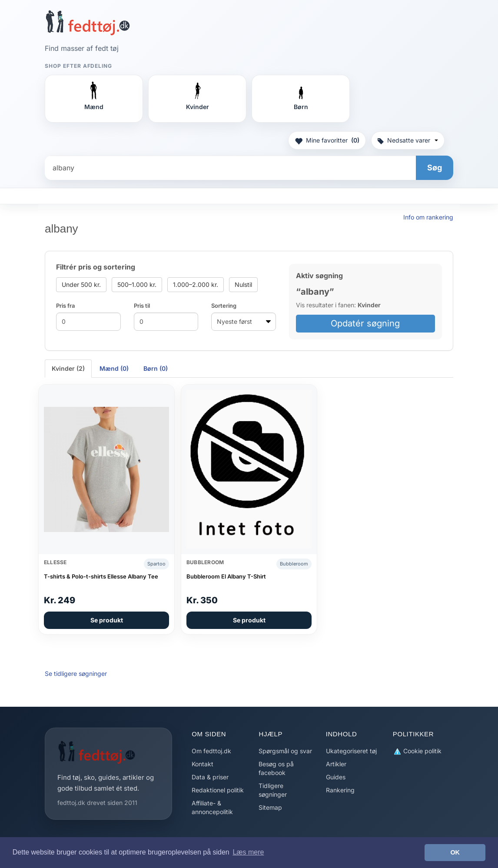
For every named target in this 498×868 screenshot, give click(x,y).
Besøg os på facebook (276, 768)
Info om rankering (428, 217)
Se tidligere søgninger (76, 673)
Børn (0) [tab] (156, 368)
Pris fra (65, 306)
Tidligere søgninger (273, 790)
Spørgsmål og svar (285, 751)
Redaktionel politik (218, 790)
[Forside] (88, 23)
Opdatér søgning (365, 323)
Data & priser (210, 777)
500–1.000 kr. (137, 284)
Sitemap (270, 807)
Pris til (142, 306)
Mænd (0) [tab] (114, 368)
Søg (435, 168)
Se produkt (107, 620)
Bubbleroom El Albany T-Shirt (226, 576)
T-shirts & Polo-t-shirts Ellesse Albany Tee (101, 576)
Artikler (336, 764)
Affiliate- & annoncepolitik (212, 807)
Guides (336, 777)
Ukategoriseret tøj (351, 751)
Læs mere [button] (248, 852)
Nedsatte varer (408, 140)
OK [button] (455, 852)
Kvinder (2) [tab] (68, 368)
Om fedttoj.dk (211, 751)
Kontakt (203, 764)
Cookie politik (417, 751)
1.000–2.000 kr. (196, 284)
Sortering (224, 306)
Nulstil (243, 284)
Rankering (340, 790)
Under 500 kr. (81, 284)
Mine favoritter (327, 140)
